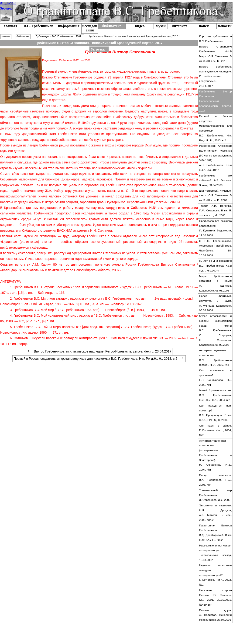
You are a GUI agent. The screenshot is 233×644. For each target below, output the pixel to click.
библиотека (112, 26)
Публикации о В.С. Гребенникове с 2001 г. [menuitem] (59, 36)
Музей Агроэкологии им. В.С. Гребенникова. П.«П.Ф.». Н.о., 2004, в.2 (216, 395)
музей (161, 26)
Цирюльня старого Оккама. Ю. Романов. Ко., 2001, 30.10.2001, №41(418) (216, 597)
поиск (204, 26)
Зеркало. (7, 8)
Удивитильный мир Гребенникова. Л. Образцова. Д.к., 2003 (216, 495)
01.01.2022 (8, 3)
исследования (90, 28)
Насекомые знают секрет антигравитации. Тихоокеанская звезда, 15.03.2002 (216, 553)
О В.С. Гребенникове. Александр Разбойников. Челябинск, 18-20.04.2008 (216, 248)
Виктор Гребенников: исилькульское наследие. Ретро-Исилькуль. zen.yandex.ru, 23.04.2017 (216, 76)
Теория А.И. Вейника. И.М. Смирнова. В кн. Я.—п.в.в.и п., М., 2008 (216, 211)
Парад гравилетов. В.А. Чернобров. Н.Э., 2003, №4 (216, 480)
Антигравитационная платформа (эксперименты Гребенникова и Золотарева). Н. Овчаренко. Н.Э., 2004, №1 (216, 455)
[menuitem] (38, 26)
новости (225, 26)
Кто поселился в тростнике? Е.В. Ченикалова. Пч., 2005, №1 (216, 378)
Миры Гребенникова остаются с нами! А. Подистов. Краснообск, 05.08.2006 (216, 283)
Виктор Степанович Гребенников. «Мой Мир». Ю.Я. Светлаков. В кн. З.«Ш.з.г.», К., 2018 (216, 54)
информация (69, 26)
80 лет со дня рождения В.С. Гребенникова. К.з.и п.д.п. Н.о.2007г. (216, 266)
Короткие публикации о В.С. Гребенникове (216, 39)
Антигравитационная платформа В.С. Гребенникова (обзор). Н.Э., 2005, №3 (216, 358)
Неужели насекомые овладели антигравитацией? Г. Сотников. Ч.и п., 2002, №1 (216, 575)
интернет (179, 26)
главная (10, 26)
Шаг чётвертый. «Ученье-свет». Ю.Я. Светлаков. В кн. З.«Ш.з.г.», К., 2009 (216, 195)
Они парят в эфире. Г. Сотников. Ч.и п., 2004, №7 (216, 430)
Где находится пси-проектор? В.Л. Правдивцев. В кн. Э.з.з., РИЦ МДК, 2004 (216, 413)
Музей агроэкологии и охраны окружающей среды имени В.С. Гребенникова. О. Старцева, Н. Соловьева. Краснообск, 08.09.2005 (216, 330)
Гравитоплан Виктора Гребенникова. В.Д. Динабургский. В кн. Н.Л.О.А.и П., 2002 (216, 533)
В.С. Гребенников (38, 26)
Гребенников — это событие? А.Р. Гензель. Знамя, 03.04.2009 (216, 180)
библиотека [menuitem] (23, 36)
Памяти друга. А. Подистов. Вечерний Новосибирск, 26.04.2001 (216, 615)
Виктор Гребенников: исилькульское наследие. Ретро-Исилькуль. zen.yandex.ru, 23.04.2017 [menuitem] (99, 351)
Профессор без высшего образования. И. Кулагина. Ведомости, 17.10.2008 (216, 228)
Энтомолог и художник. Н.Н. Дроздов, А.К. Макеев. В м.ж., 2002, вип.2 (216, 513)
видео (140, 26)
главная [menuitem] (6, 36)
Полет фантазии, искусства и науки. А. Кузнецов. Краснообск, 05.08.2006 (216, 303)
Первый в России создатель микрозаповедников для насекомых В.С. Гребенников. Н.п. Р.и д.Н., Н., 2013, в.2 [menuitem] (99, 359)
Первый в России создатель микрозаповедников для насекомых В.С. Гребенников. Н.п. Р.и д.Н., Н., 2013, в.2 (216, 128)
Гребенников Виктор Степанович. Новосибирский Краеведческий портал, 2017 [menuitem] (133, 36)
